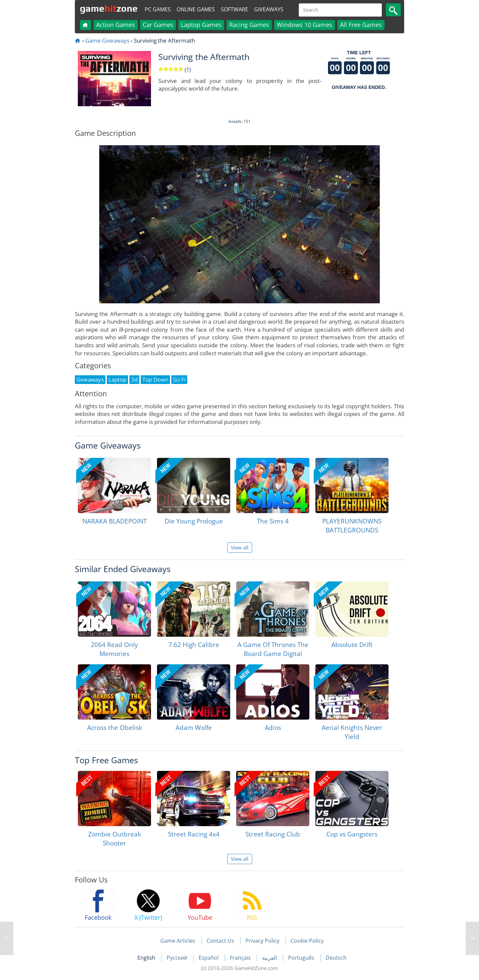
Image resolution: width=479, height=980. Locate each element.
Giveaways (269, 9)
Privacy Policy (262, 941)
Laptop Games (201, 25)
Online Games (196, 9)
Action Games (116, 25)
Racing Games (249, 25)
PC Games (158, 9)
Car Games (158, 25)
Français (241, 958)
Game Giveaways (107, 40)
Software (235, 9)
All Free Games (361, 25)
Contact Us (220, 941)
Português (302, 958)
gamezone (109, 8)
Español (209, 958)
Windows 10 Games (305, 25)
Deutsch (336, 958)
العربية (270, 958)
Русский (178, 958)
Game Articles (178, 941)
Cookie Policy (307, 941)
